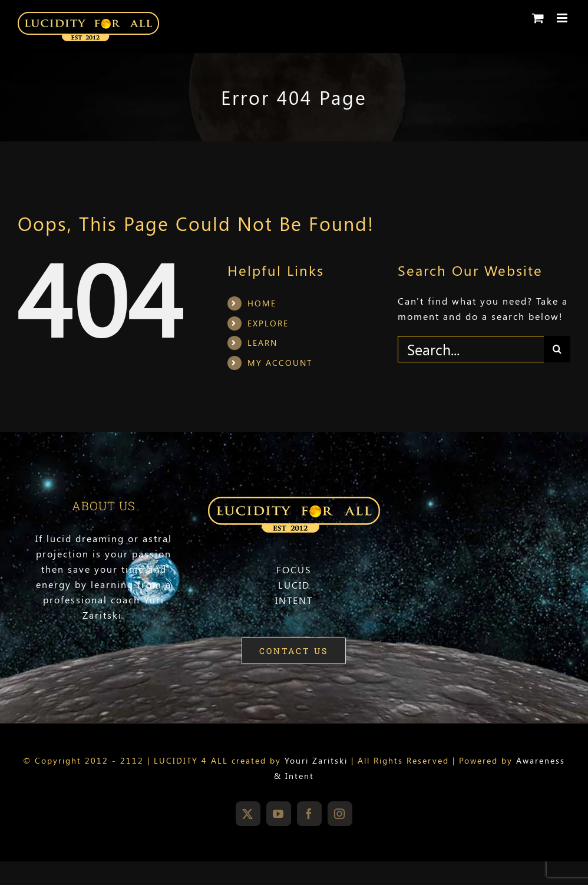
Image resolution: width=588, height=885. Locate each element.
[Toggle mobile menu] (564, 18)
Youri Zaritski (316, 760)
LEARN (262, 343)
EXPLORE (268, 323)
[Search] (557, 349)
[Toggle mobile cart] (539, 18)
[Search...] (471, 349)
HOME (262, 303)
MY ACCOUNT (280, 363)
